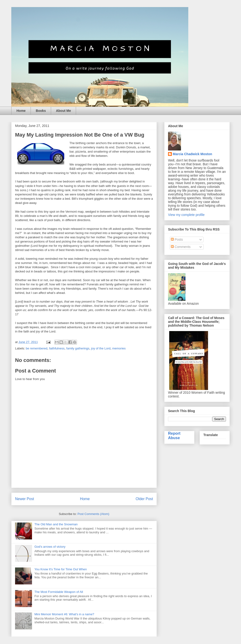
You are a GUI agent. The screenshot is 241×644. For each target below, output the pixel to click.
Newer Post (25, 499)
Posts (177, 239)
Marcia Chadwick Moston (192, 154)
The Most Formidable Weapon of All (59, 592)
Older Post (144, 499)
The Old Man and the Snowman (56, 524)
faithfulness (57, 348)
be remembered (37, 348)
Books (41, 111)
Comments (181, 247)
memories (119, 348)
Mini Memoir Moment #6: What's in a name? (64, 614)
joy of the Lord (101, 348)
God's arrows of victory (50, 547)
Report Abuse (174, 435)
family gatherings (78, 348)
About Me (64, 111)
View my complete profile (186, 215)
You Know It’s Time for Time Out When (61, 569)
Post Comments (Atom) (93, 514)
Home (21, 111)
